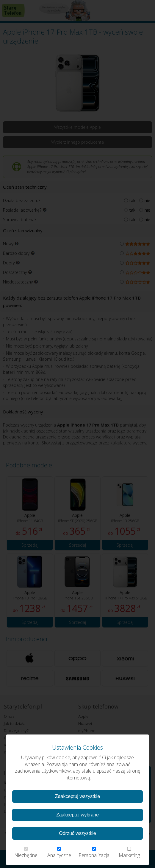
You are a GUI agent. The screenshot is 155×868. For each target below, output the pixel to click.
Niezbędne (26, 853)
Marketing (129, 853)
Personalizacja (94, 853)
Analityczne (59, 853)
